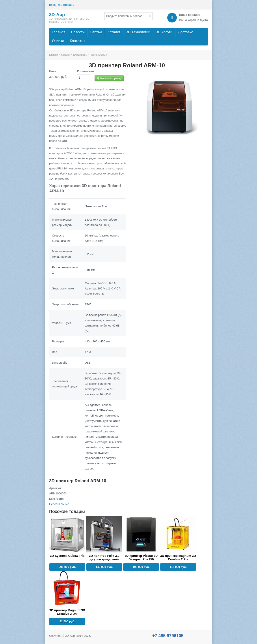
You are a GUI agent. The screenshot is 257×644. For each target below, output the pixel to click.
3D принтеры (80, 55)
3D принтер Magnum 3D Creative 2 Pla (178, 558)
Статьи (96, 32)
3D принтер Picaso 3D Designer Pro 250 (141, 558)
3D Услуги (164, 32)
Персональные (98, 55)
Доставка (186, 32)
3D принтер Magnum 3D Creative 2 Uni (67, 612)
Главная (59, 32)
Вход (52, 5)
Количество (86, 71)
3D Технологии (138, 32)
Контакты (77, 41)
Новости (78, 32)
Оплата (58, 41)
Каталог (114, 32)
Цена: (53, 71)
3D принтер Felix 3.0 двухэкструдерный (104, 558)
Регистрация (65, 5)
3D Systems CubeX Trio (67, 556)
